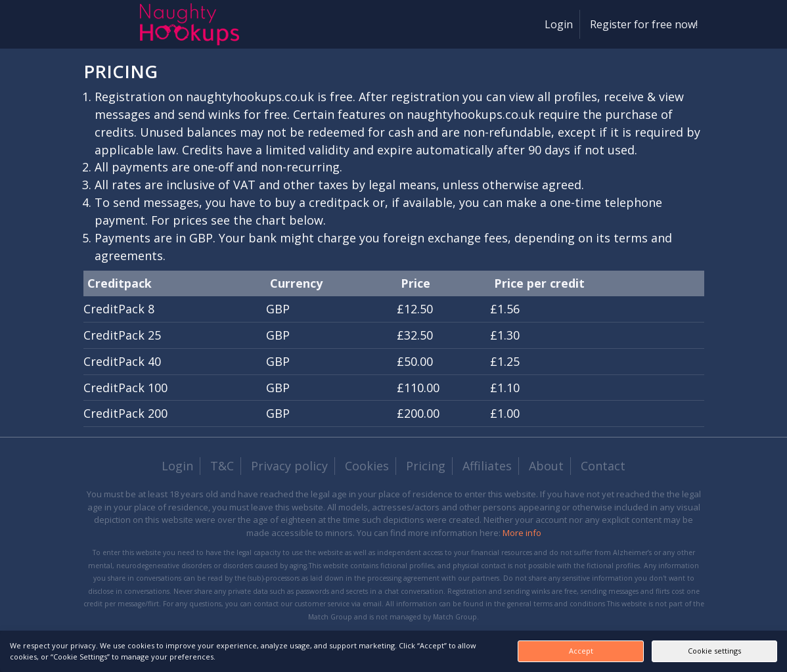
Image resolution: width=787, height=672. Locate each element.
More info (522, 533)
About (546, 466)
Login (559, 24)
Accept (573, 651)
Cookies (367, 466)
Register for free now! (644, 24)
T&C (222, 466)
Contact (603, 466)
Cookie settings (712, 651)
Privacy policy (289, 466)
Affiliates (487, 466)
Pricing (426, 466)
